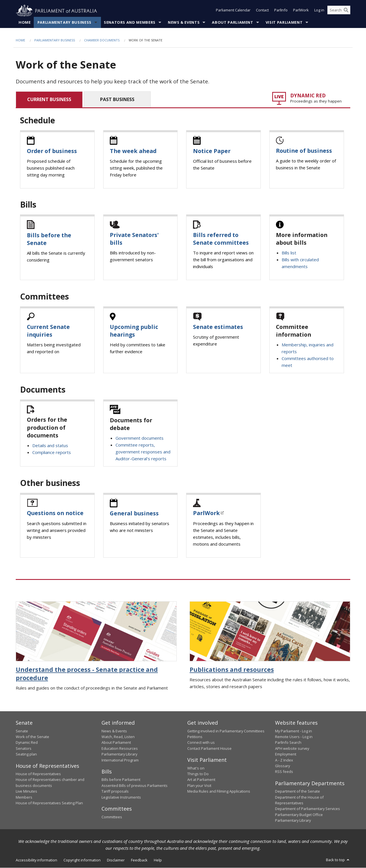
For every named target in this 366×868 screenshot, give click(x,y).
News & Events (184, 23)
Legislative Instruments (121, 797)
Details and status (50, 446)
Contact (262, 11)
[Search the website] (339, 11)
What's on (196, 768)
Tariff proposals (115, 791)
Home (25, 23)
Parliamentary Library (119, 754)
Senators (24, 748)
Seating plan (26, 754)
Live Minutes (26, 791)
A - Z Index (284, 760)
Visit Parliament (284, 23)
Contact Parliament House (209, 748)
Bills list (289, 253)
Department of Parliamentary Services (308, 809)
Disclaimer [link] (116, 860)
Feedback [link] (139, 860)
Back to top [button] (338, 860)
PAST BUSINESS (117, 99)
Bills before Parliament (121, 780)
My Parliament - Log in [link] (294, 731)
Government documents (140, 438)
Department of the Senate (298, 791)
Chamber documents (102, 40)
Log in (319, 11)
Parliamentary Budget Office (299, 815)
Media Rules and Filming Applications (219, 791)
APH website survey (292, 748)
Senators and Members (130, 23)
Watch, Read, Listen (118, 737)
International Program (120, 760)
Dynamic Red (27, 743)
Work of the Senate (32, 737)
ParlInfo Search (288, 743)
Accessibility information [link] (36, 860)
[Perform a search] (346, 11)
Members (24, 797)
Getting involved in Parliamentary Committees (226, 731)
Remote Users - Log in (294, 737)
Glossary (283, 766)
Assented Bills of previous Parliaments (135, 786)
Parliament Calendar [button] (233, 11)
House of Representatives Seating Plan (49, 803)
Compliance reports (52, 453)
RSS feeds (284, 772)
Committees (112, 817)
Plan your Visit (199, 786)
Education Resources (120, 748)
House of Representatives (38, 774)
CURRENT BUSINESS (49, 99)
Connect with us (201, 743)
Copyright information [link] (82, 860)
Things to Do (198, 774)
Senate (22, 731)
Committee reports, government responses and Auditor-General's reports (143, 452)
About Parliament (232, 23)
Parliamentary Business (64, 23)
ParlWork (301, 11)
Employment (286, 754)
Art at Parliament (201, 780)
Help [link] (158, 860)
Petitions (195, 737)
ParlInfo (281, 11)
